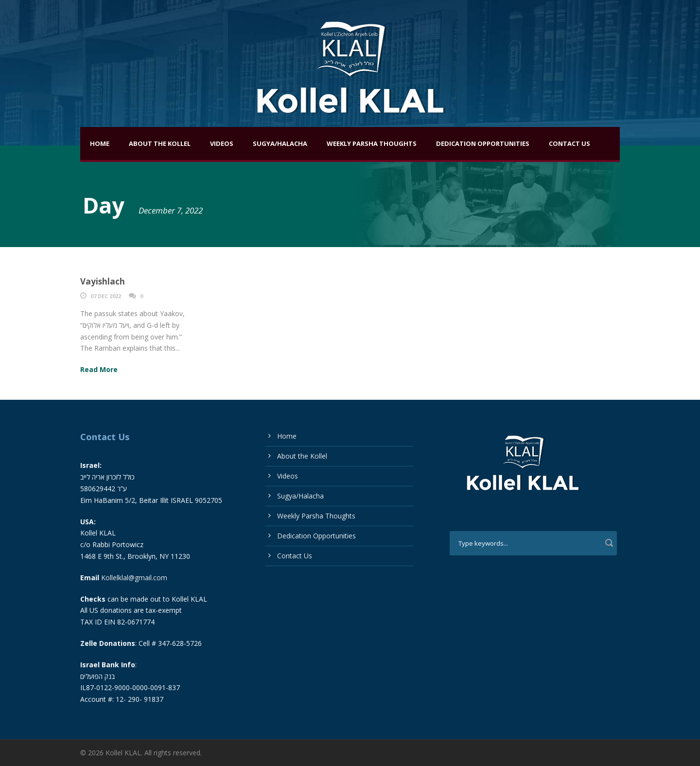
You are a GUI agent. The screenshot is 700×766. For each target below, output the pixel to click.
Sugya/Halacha (280, 143)
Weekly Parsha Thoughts (372, 143)
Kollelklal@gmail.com (134, 578)
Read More (99, 369)
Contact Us (569, 143)
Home (100, 143)
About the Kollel (160, 143)
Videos (222, 143)
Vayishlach (103, 281)
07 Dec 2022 (106, 296)
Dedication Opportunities (483, 143)
